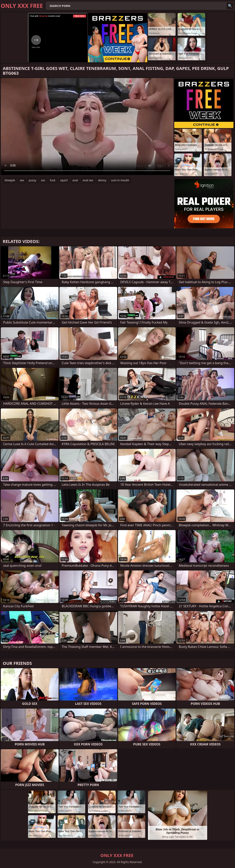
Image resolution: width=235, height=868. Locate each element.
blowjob (10, 180)
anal (75, 180)
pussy (33, 180)
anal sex (88, 180)
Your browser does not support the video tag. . (87, 127)
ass (43, 180)
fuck (53, 180)
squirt (64, 180)
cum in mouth (120, 180)
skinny (102, 180)
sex (22, 180)
